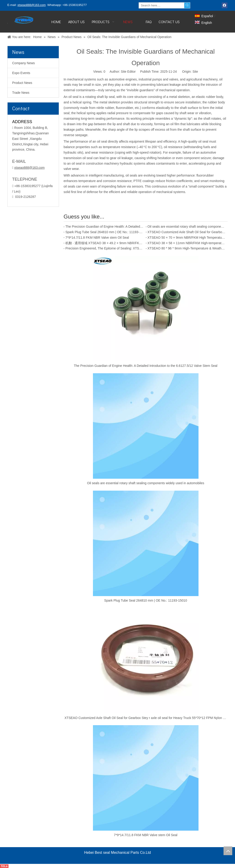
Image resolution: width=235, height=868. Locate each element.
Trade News (21, 93)
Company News (24, 63)
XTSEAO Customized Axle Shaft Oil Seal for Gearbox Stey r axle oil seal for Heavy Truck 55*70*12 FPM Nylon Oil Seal (187, 232)
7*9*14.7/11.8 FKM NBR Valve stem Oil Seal (97, 238)
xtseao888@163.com (32, 5)
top (228, 851)
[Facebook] (225, 5)
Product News (22, 83)
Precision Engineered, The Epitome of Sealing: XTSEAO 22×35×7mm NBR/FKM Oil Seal (105, 248)
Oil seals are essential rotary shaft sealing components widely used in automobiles (187, 227)
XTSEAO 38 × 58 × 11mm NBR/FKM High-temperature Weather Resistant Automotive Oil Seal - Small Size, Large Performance (187, 243)
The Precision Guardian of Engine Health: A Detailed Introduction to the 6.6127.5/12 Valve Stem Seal (105, 227)
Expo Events (21, 73)
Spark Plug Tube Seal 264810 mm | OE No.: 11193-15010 (105, 232)
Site (195, 72)
